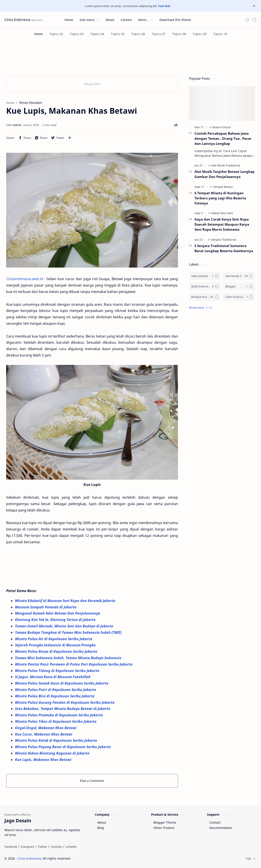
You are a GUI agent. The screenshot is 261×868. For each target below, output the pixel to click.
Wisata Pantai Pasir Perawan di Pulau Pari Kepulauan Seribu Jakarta (74, 664)
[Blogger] (239, 286)
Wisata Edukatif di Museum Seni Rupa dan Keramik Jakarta (66, 601)
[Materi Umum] (222, 127)
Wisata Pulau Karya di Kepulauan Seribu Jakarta (57, 651)
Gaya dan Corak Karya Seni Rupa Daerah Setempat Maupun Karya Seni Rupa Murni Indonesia (222, 224)
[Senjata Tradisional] (224, 240)
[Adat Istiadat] (205, 276)
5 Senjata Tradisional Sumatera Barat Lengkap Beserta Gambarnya (224, 248)
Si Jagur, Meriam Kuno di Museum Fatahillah (53, 677)
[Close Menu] (254, 6)
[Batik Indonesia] (205, 286)
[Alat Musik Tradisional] (226, 165)
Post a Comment (92, 781)
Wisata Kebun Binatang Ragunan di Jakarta (53, 753)
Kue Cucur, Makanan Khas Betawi (44, 734)
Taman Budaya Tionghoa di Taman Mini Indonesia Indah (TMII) (69, 632)
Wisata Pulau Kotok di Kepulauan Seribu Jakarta (56, 740)
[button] (247, 20)
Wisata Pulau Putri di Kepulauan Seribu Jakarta (56, 690)
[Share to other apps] (70, 138)
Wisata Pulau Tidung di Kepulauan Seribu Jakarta (57, 671)
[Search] (254, 20)
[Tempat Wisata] (223, 187)
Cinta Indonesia (17, 20)
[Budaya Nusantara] (205, 297)
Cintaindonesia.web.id (25, 279)
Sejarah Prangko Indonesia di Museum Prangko (55, 645)
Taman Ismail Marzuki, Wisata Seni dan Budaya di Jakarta (65, 626)
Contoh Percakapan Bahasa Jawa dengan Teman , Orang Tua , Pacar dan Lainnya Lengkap (223, 138)
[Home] (38, 34)
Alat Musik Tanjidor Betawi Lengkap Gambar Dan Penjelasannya (225, 174)
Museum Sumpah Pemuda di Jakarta (46, 607)
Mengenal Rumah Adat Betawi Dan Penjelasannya (58, 613)
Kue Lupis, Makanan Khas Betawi (43, 760)
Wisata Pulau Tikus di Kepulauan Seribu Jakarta (56, 721)
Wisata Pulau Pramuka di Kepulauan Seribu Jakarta (59, 715)
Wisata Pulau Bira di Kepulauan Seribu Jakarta (55, 696)
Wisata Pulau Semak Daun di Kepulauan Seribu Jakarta (62, 683)
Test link (164, 6)
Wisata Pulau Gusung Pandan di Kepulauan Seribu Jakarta (65, 702)
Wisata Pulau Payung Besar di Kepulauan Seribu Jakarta (63, 747)
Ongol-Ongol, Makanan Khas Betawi (46, 728)
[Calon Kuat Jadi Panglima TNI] (239, 297)
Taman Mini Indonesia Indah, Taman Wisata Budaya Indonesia (69, 658)
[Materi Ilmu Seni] (222, 213)
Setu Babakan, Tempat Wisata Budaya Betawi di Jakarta (63, 709)
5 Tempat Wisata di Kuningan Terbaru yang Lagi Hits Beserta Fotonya (220, 198)
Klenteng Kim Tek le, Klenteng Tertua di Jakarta (56, 620)
